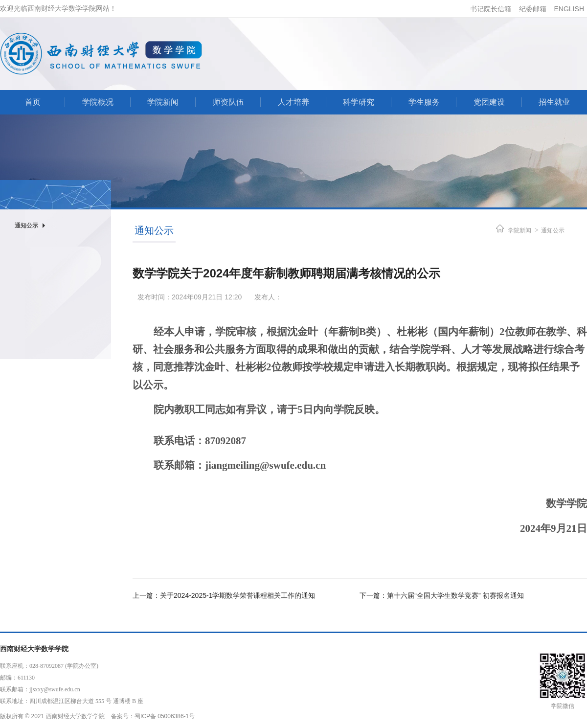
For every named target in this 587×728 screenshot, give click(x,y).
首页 (33, 102)
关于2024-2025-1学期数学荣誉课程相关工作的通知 (237, 595)
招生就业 (554, 102)
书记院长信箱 (491, 9)
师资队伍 (228, 102)
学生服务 (424, 102)
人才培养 (293, 102)
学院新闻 (163, 102)
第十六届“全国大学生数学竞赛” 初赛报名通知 (455, 595)
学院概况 (98, 102)
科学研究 (359, 102)
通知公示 (553, 230)
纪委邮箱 (533, 9)
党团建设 (489, 102)
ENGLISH (569, 9)
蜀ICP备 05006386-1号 (165, 716)
